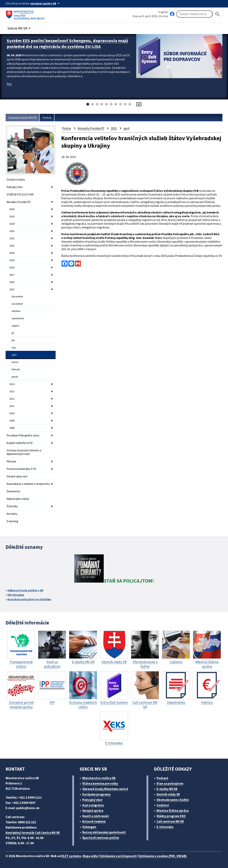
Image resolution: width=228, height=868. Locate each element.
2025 (12, 216)
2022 (12, 238)
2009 (12, 421)
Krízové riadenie (94, 821)
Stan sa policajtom (170, 784)
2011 (12, 406)
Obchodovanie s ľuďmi (173, 800)
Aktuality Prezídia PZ (18, 202)
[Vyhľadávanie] (195, 14)
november (17, 304)
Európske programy (96, 794)
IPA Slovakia (16, 595)
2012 (12, 399)
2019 (12, 260)
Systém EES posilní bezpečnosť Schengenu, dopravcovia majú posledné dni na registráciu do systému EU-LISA (67, 44)
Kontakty (12, 514)
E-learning (12, 521)
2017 (12, 275)
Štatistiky (12, 506)
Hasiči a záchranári (96, 816)
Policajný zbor (15, 187)
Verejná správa (93, 811)
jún (13, 340)
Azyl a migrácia (93, 805)
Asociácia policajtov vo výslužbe (29, 599)
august (15, 326)
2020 (12, 253)
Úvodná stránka (16, 180)
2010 (12, 413)
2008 (12, 428)
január (15, 377)
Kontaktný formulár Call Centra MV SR (33, 833)
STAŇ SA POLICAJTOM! (20, 194)
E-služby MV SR (167, 789)
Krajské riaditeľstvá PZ (20, 443)
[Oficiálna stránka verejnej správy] (46, 3)
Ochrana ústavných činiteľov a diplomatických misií (24, 452)
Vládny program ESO (171, 816)
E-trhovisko (165, 827)
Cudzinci (163, 805)
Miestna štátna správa (173, 811)
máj (14, 347)
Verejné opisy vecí (17, 476)
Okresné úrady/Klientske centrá (105, 789)
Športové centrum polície (101, 838)
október (16, 311)
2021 (12, 246)
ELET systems (71, 856)
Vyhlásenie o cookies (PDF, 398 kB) (163, 856)
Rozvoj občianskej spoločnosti (104, 832)
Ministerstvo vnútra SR (99, 778)
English (163, 12)
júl (13, 333)
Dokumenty (13, 491)
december (17, 296)
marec (15, 362)
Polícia (47, 118)
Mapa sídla (90, 856)
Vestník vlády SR (168, 794)
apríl (14, 355)
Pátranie (11, 461)
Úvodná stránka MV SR (22, 118)
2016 (12, 282)
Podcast (162, 778)
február (16, 369)
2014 (12, 384)
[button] (20, 27)
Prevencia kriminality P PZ (21, 469)
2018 (12, 267)
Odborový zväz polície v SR (25, 590)
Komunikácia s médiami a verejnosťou (28, 484)
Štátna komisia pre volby (100, 784)
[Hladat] (218, 14)
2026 (12, 209)
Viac (9, 84)
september (18, 318)
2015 (12, 289)
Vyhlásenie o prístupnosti (118, 856)
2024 (12, 224)
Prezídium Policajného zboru (23, 435)
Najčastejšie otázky (18, 499)
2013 (12, 391)
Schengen (89, 827)
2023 (12, 231)
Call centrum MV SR (170, 821)
